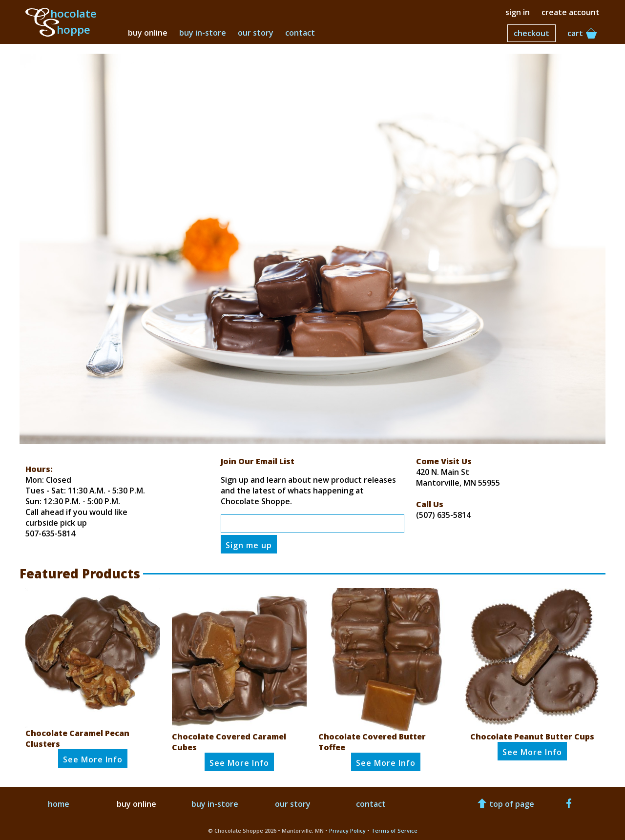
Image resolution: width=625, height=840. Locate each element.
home (59, 804)
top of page (505, 804)
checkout (531, 33)
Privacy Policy (347, 830)
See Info (93, 759)
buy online (148, 33)
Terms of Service (394, 830)
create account (571, 12)
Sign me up (249, 545)
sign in (518, 12)
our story (256, 33)
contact (300, 33)
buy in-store (203, 33)
